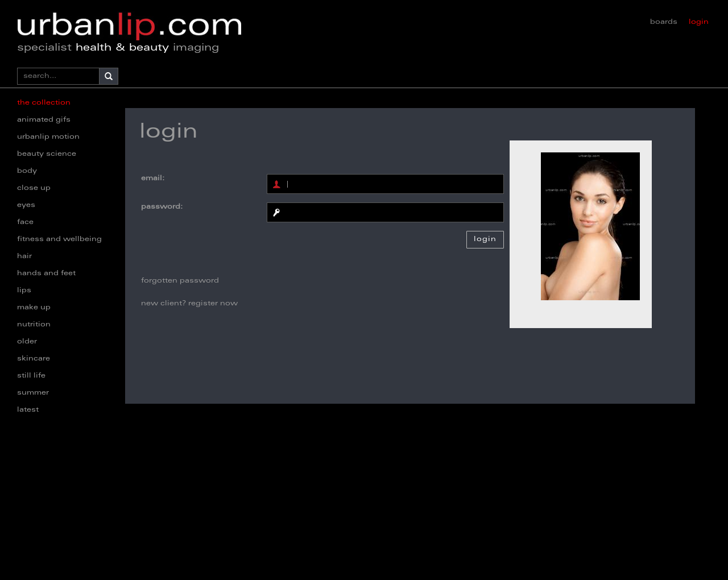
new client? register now (189, 304)
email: (153, 179)
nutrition (34, 325)
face (25, 222)
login (699, 22)
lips (24, 291)
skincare (34, 359)
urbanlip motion (48, 137)
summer (33, 393)
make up (34, 308)
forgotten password (180, 281)
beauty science (47, 154)
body (27, 171)
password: (162, 207)
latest (28, 410)
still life (31, 376)
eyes (26, 205)
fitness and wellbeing (59, 239)
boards (664, 22)
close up (34, 188)
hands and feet (46, 274)
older (27, 342)
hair (24, 256)
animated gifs (44, 120)
